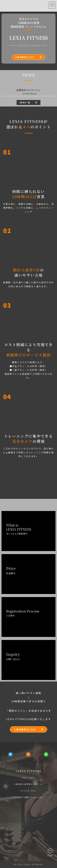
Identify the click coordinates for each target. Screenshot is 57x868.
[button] (28, 57)
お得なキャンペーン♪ (28, 90)
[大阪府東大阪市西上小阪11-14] (28, 824)
